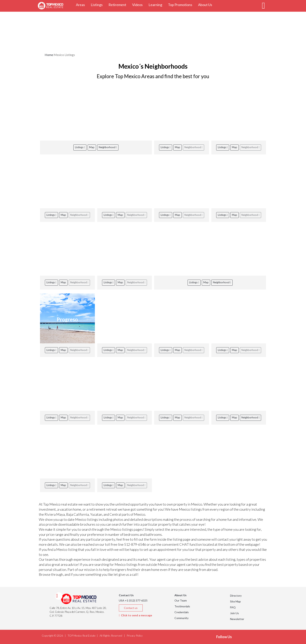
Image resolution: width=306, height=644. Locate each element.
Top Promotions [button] (182, 5)
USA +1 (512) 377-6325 (133, 600)
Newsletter (237, 619)
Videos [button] (139, 5)
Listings (80, 147)
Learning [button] (157, 5)
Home (49, 55)
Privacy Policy (135, 636)
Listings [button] (98, 5)
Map (92, 147)
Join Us (234, 613)
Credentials (182, 612)
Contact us (131, 608)
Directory (236, 596)
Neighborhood (108, 147)
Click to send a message (135, 615)
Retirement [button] (119, 5)
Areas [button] (82, 5)
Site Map (235, 601)
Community (181, 618)
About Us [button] (207, 5)
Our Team (181, 600)
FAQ (233, 607)
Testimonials (182, 606)
